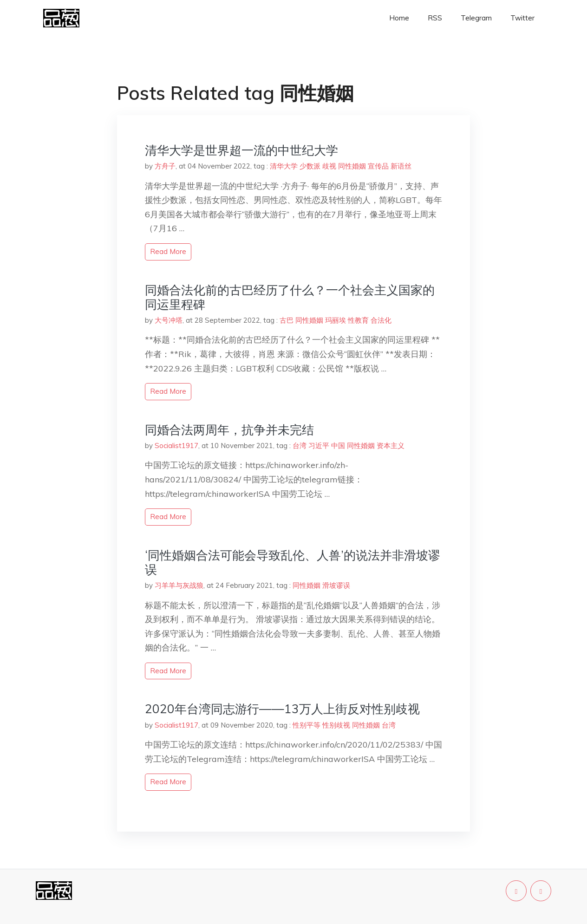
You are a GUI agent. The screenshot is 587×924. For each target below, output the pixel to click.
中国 (338, 446)
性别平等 (307, 725)
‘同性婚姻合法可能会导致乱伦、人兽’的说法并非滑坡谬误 (293, 562)
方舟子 (165, 166)
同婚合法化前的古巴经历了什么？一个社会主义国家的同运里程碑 (290, 297)
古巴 (287, 320)
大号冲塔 (169, 320)
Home (399, 18)
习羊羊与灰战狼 (179, 585)
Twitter (522, 18)
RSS (435, 18)
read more (168, 251)
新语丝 (401, 166)
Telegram (476, 18)
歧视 (329, 166)
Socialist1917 (176, 446)
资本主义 (391, 446)
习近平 (319, 446)
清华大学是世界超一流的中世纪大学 (241, 150)
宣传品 (378, 166)
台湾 (300, 446)
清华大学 (284, 166)
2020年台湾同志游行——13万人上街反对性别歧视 (282, 709)
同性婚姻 (352, 166)
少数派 (310, 166)
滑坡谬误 (336, 585)
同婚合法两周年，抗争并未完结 (229, 430)
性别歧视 (336, 725)
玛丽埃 (336, 320)
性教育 (358, 320)
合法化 (381, 320)
